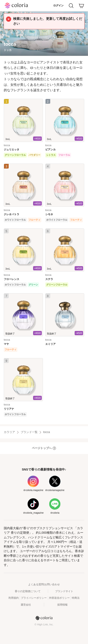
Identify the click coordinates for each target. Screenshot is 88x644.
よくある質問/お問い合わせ (44, 584)
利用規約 (14, 598)
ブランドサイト (64, 591)
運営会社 (26, 605)
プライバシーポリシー (34, 598)
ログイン (58, 5)
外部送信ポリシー (59, 598)
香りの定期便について (28, 591)
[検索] (71, 6)
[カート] (81, 6)
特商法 (76, 598)
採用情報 (62, 605)
